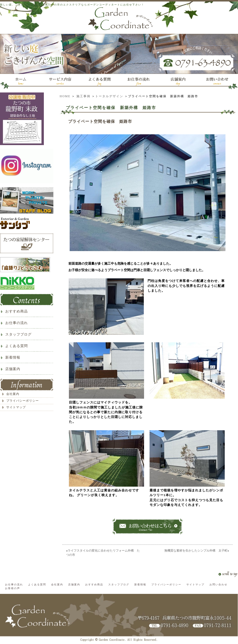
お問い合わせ (218, 584)
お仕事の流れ (17, 323)
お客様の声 (13, 588)
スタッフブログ (18, 334)
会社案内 (13, 394)
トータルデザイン (109, 96)
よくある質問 (17, 346)
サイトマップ (16, 407)
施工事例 (83, 96)
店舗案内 (13, 369)
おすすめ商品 (17, 311)
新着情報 (13, 357)
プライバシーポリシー (23, 401)
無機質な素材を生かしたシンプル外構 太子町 (196, 551)
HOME (65, 96)
